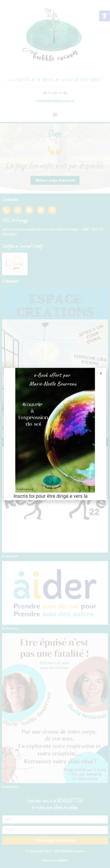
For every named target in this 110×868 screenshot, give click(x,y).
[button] (97, 378)
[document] (55, 434)
